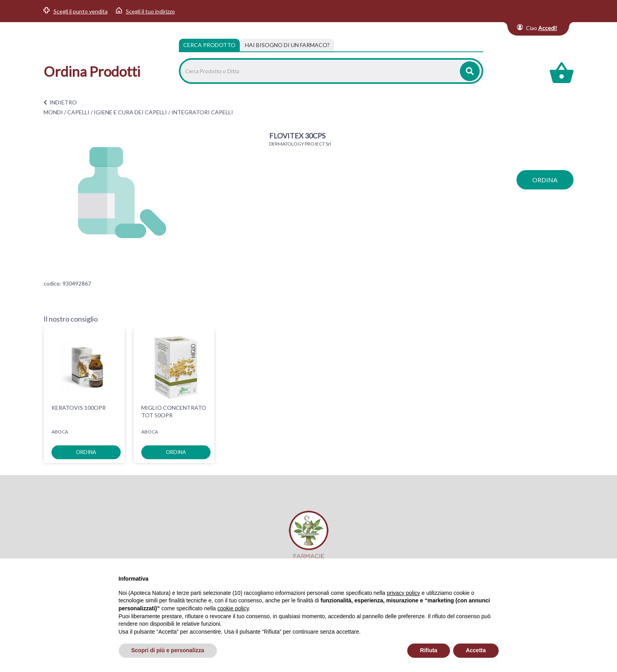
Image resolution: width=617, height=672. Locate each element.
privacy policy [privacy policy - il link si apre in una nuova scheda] (403, 593)
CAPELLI (78, 112)
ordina (545, 180)
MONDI (53, 112)
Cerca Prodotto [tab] (209, 45)
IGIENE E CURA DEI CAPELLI (130, 112)
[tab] (287, 45)
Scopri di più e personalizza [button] (168, 650)
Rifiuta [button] (429, 650)
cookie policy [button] (233, 608)
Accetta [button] (476, 650)
